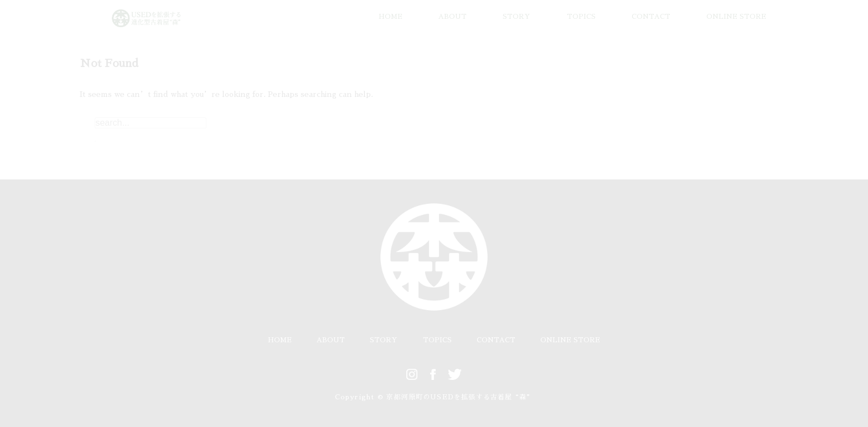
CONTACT (651, 17)
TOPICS (581, 17)
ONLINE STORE (736, 17)
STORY (516, 17)
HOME (391, 17)
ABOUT (453, 17)
